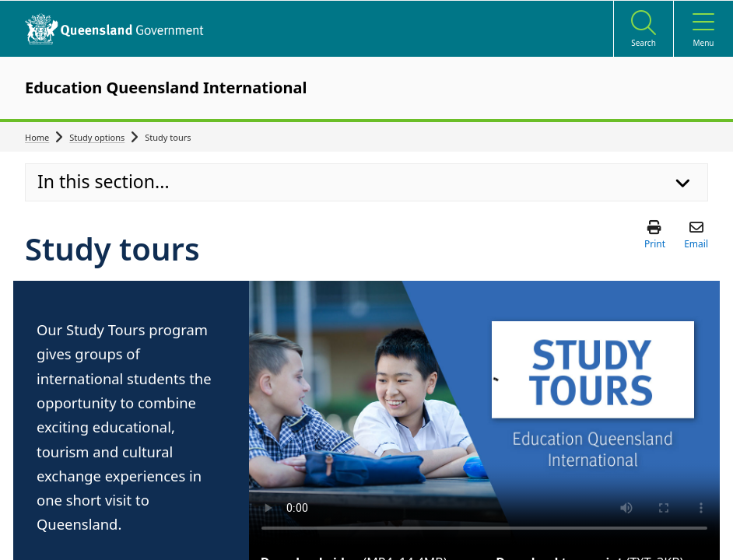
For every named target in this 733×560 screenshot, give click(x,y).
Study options (97, 137)
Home (37, 137)
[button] (655, 234)
